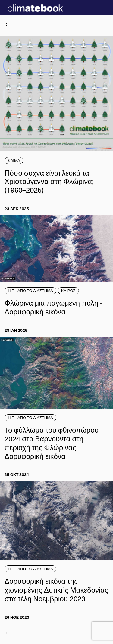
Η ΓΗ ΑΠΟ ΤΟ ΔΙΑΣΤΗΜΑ (30, 291)
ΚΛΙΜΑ (14, 160)
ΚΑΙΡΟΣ (68, 291)
